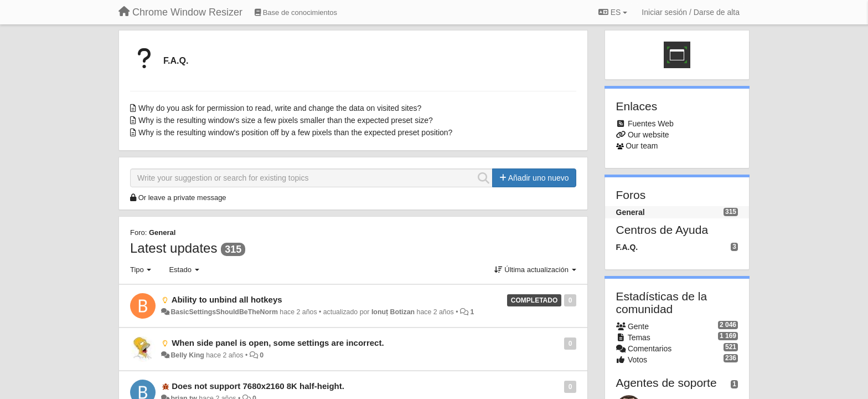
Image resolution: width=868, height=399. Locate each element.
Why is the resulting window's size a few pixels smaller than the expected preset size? (286, 120)
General (162, 232)
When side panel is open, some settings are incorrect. (278, 343)
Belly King (187, 355)
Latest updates (174, 248)
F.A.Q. (176, 61)
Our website (649, 135)
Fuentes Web (651, 124)
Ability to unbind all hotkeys (227, 300)
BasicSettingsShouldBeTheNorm (224, 312)
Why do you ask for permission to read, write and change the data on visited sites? (280, 108)
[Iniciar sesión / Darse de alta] (691, 12)
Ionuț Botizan (393, 312)
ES (613, 12)
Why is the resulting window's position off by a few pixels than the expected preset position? (295, 132)
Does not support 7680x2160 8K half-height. (258, 386)
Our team (642, 146)
